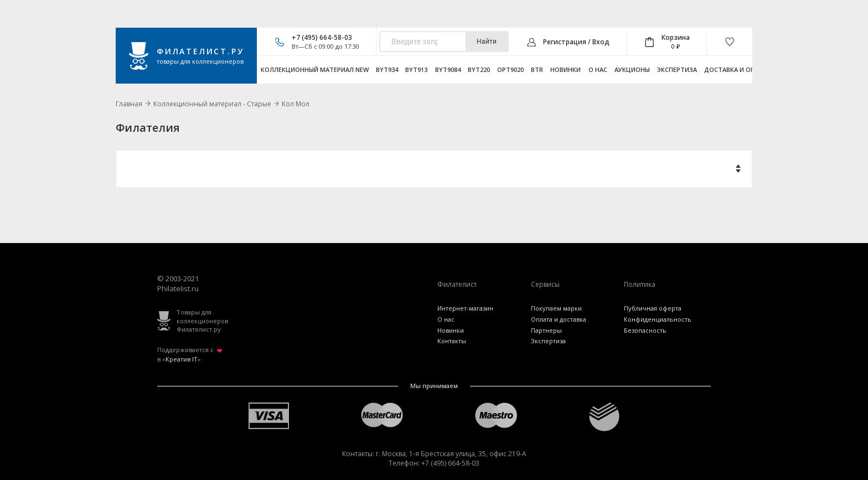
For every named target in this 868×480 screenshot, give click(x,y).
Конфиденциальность (658, 319)
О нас (598, 69)
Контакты (452, 341)
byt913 (416, 69)
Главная (129, 104)
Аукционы (632, 69)
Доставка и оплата (738, 69)
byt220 (479, 69)
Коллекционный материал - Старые (212, 104)
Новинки (565, 69)
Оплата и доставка (559, 319)
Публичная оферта (653, 308)
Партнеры (546, 330)
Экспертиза (677, 69)
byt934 (387, 69)
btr (537, 69)
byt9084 (448, 69)
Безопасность (645, 330)
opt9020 (510, 69)
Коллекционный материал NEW (315, 69)
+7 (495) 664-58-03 (322, 37)
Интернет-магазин (465, 308)
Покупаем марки (556, 308)
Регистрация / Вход (576, 42)
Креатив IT (182, 359)
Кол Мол (296, 104)
